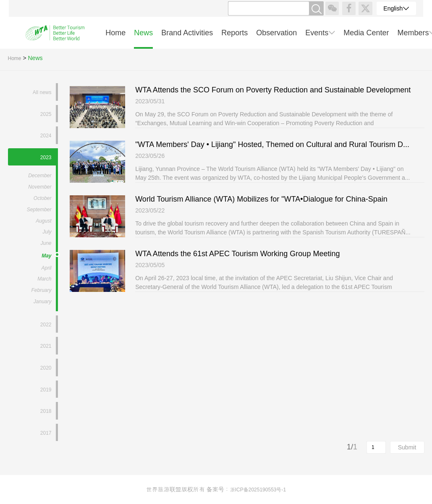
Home (15, 58)
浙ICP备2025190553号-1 (258, 490)
